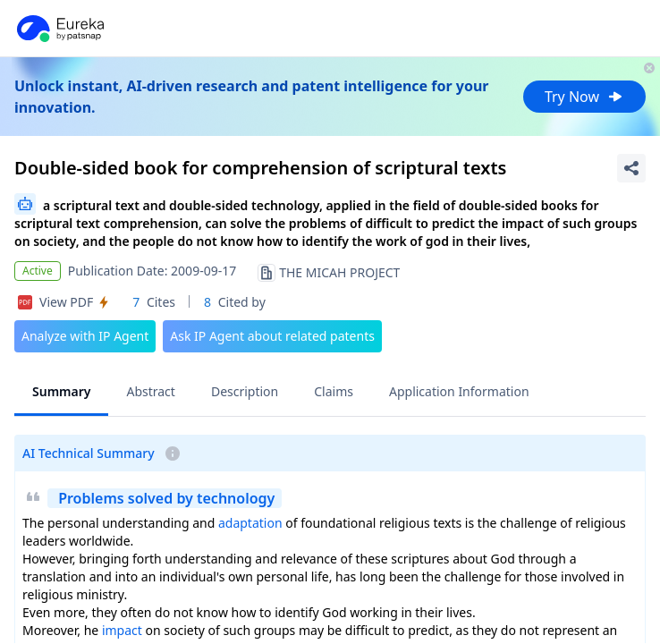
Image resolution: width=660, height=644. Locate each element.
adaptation (250, 523)
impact (122, 630)
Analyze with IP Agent (85, 336)
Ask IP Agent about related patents (272, 336)
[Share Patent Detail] (631, 168)
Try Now (584, 97)
